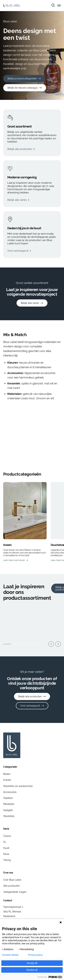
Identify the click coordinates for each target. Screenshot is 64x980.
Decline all (32, 970)
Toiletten (8, 798)
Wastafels (9, 816)
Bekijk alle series (30, 303)
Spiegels (8, 810)
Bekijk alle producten (30, 696)
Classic (7, 836)
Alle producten (12, 886)
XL (5, 842)
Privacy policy (35, 955)
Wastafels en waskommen (18, 786)
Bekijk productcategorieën (22, 79)
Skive (6, 854)
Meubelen (9, 804)
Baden (7, 774)
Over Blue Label (12, 880)
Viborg (7, 860)
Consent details (10, 955)
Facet (6, 848)
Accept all (32, 963)
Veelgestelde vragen (15, 892)
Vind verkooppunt (30, 706)
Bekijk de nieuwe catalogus (23, 88)
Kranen (7, 780)
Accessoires (10, 792)
